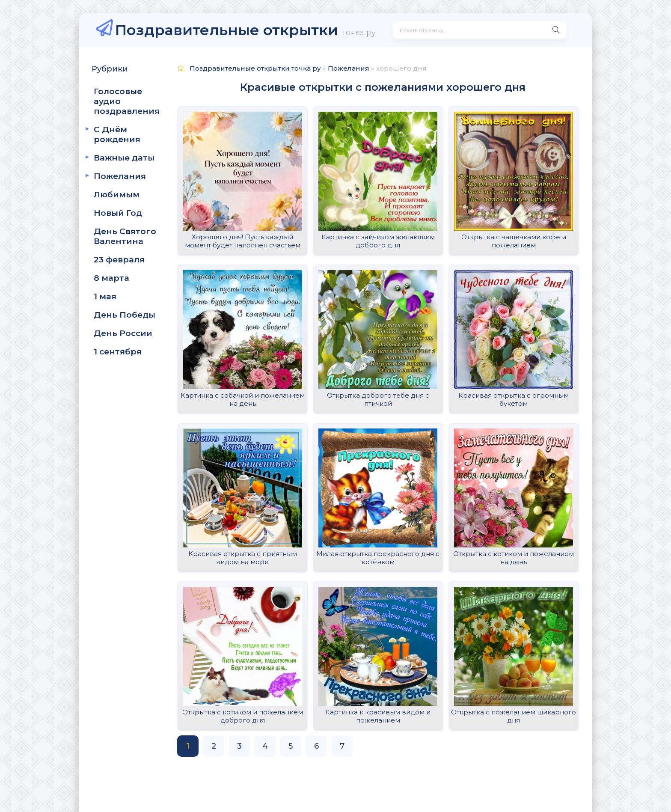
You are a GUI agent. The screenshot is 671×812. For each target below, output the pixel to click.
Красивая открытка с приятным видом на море (243, 558)
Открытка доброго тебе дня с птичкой (378, 399)
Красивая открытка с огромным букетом (514, 399)
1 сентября (118, 352)
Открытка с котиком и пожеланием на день (514, 558)
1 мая (105, 296)
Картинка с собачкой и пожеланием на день (243, 399)
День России (123, 333)
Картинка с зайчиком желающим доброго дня (378, 241)
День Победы (125, 315)
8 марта (111, 278)
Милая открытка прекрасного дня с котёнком (378, 558)
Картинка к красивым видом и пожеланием (378, 716)
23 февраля (119, 260)
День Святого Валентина (125, 236)
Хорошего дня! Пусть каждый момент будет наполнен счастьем (243, 241)
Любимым (117, 195)
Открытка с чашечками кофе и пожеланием (514, 241)
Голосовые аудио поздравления (127, 101)
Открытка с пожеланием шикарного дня (514, 716)
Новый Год (118, 213)
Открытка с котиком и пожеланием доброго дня (243, 716)
